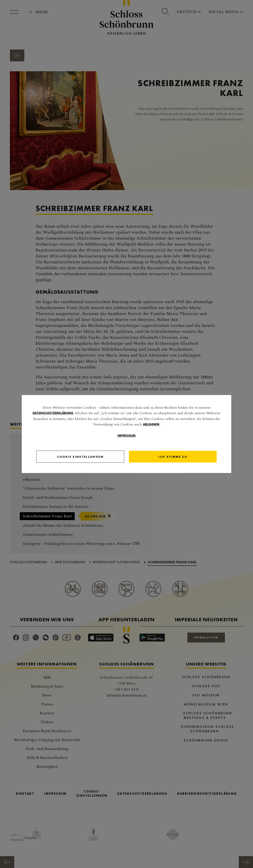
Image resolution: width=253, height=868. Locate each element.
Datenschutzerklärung (53, 413)
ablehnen (151, 425)
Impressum (126, 436)
